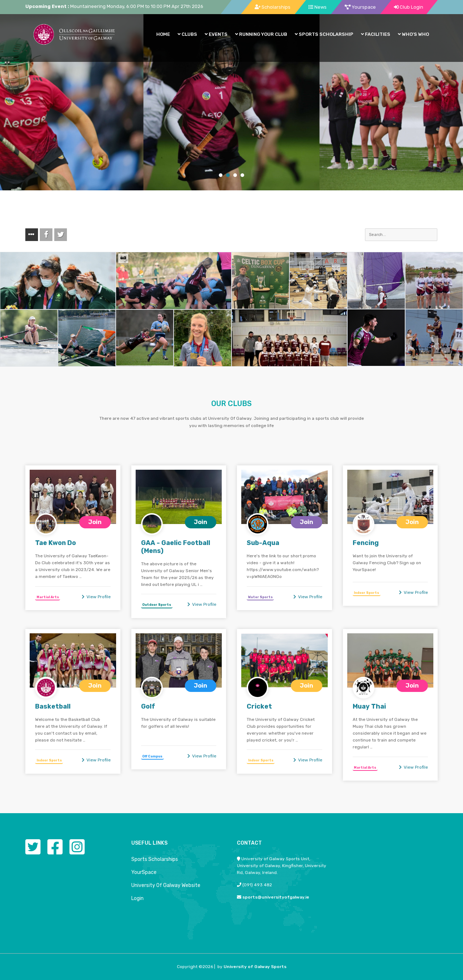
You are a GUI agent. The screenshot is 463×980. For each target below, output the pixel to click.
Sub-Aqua (263, 543)
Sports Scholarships (155, 859)
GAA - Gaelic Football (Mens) (176, 547)
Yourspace (360, 7)
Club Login (409, 7)
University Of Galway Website (166, 885)
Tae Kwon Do (56, 543)
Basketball (53, 706)
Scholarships (273, 7)
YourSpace (144, 872)
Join (95, 522)
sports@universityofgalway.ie (276, 897)
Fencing (366, 543)
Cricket (259, 706)
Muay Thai (369, 706)
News (318, 7)
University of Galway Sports (255, 967)
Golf (148, 706)
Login (137, 898)
